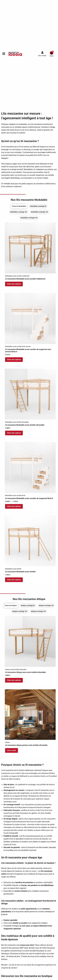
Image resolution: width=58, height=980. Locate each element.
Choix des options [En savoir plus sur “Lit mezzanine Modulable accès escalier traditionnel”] (14, 284)
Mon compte (42, 56)
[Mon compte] (42, 52)
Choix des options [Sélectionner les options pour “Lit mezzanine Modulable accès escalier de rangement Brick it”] (14, 506)
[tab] (19, 206)
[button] (3, 54)
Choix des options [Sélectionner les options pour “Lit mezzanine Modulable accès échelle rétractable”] (14, 433)
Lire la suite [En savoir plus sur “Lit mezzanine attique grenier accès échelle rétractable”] (12, 750)
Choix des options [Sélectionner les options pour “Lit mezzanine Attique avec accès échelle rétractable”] (14, 680)
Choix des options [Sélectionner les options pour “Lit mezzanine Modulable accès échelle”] (14, 580)
